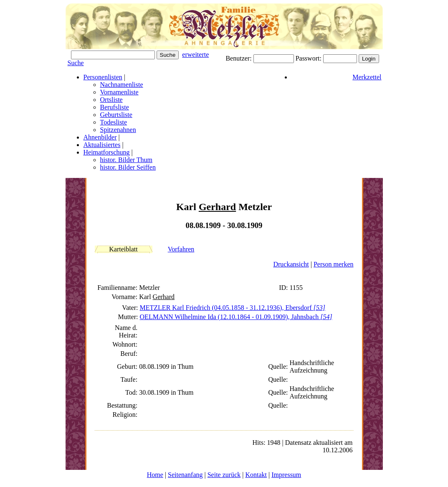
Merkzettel (367, 77)
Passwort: (309, 58)
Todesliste (114, 122)
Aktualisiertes (102, 145)
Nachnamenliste (122, 85)
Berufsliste (115, 107)
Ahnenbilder (100, 137)
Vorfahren (181, 249)
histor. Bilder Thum (126, 160)
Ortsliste (111, 100)
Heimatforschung (107, 152)
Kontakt (256, 475)
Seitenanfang (185, 475)
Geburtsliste (116, 115)
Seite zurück (224, 475)
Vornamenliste (119, 92)
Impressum (286, 475)
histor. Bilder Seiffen (128, 167)
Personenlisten (103, 77)
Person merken (334, 264)
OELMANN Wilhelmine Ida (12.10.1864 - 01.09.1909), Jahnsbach (236, 317)
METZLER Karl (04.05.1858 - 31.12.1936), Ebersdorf (233, 308)
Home (155, 475)
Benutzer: (239, 58)
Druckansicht (291, 264)
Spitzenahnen (118, 130)
